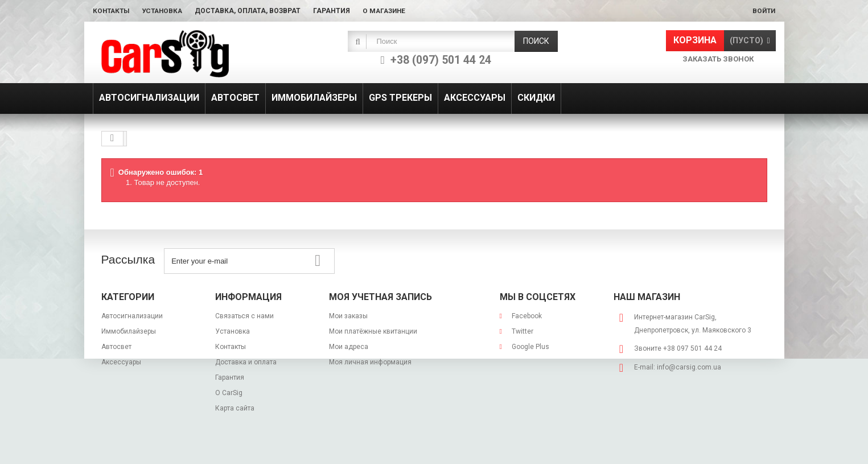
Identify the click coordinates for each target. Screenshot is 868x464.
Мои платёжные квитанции (373, 331)
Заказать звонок (718, 59)
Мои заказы (348, 316)
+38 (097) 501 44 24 (441, 60)
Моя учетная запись (380, 297)
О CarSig (229, 393)
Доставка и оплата (246, 362)
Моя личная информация (370, 362)
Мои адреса (349, 347)
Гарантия (337, 11)
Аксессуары (121, 362)
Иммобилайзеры (129, 331)
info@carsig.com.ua (689, 367)
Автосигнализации (132, 316)
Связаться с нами (244, 316)
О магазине (391, 11)
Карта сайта (235, 408)
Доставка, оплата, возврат (253, 11)
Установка (166, 11)
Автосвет (116, 347)
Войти (763, 11)
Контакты (112, 11)
